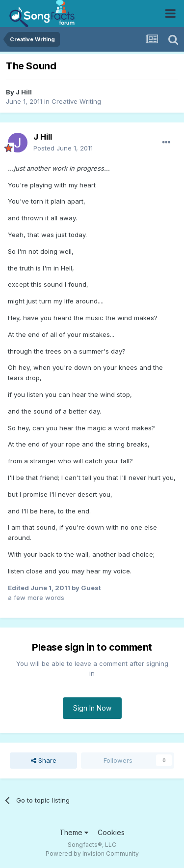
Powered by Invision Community (92, 853)
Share (44, 760)
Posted (63, 148)
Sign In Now (92, 708)
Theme (74, 832)
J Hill (24, 92)
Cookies (111, 832)
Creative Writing (76, 101)
